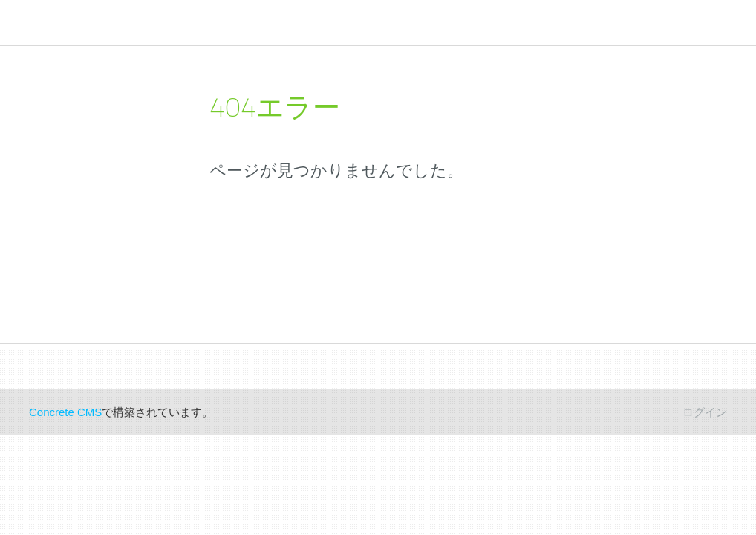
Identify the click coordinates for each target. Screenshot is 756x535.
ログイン (705, 412)
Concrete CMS (65, 412)
